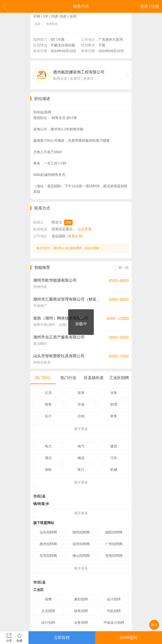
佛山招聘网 (81, 556)
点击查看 (84, 229)
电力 (48, 446)
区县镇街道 (94, 378)
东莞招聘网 (48, 556)
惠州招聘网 (48, 544)
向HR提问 (129, 638)
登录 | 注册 (150, 6)
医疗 (81, 470)
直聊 (68, 222)
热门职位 (43, 378)
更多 (81, 429)
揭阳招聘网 (114, 532)
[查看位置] (75, 236)
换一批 (121, 268)
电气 (81, 446)
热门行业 (68, 378)
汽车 (114, 458)
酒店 (48, 458)
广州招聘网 (114, 544)
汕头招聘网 (48, 532)
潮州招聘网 (81, 532)
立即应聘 (62, 638)
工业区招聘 (119, 378)
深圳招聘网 (81, 544)
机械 (114, 470)
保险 (48, 470)
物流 (81, 458)
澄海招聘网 (114, 556)
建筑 (114, 446)
